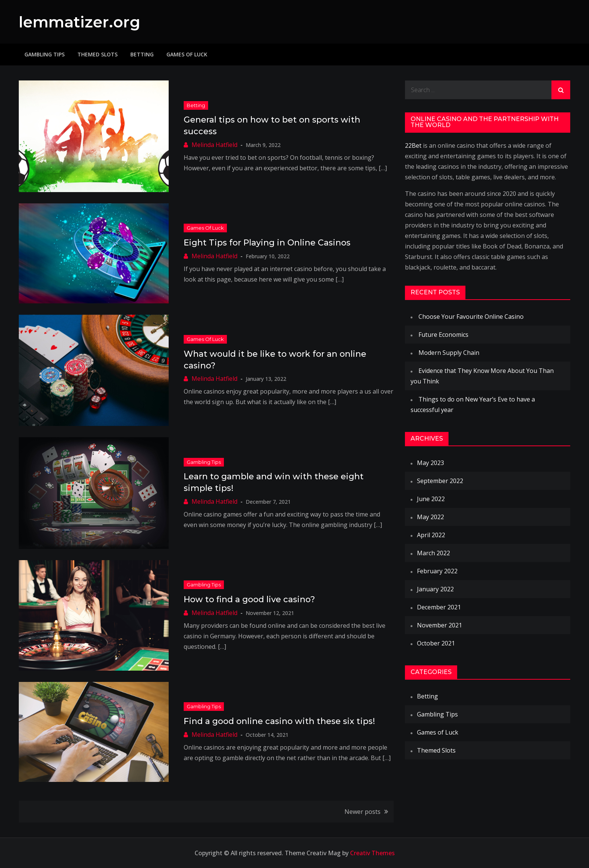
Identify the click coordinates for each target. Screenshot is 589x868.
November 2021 (439, 625)
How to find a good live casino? (249, 599)
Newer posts (362, 812)
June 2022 (431, 499)
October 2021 (436, 643)
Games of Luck (187, 54)
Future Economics (443, 335)
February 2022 (437, 571)
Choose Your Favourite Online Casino (471, 317)
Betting (142, 54)
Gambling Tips (45, 54)
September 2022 (440, 481)
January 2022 (435, 589)
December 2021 (439, 607)
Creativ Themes (372, 853)
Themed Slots (97, 54)
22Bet (413, 145)
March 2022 (433, 553)
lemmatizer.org (82, 22)
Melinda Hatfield (214, 145)
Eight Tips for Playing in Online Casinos (267, 243)
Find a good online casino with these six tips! (279, 721)
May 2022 (430, 517)
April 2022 (431, 535)
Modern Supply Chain (449, 353)
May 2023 (430, 463)
